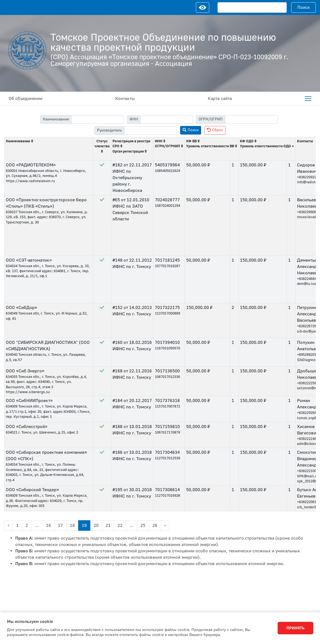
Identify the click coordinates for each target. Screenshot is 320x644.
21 (108, 525)
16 (48, 525)
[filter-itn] (167, 119)
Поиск (304, 7)
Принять (295, 628)
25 (143, 525)
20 (96, 525)
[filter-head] (150, 131)
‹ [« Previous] (8, 525)
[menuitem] (308, 99)
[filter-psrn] (251, 119)
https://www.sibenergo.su (28, 392)
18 (72, 525)
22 (120, 525)
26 (155, 525)
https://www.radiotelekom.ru (30, 181)
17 (60, 525)
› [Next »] (165, 525)
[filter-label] (98, 119)
